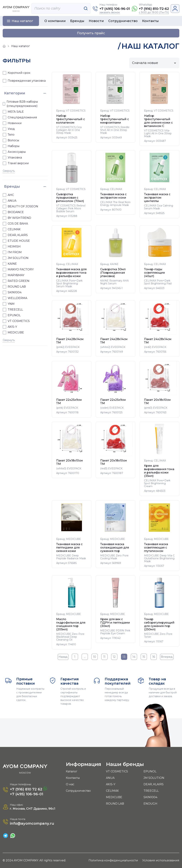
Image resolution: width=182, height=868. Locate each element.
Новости (96, 21)
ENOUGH (150, 804)
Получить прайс (91, 33)
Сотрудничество (123, 21)
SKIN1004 (150, 797)
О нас (70, 784)
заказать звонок (110, 12)
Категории (15, 93)
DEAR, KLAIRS (154, 784)
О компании (55, 21)
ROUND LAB (115, 804)
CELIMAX (112, 791)
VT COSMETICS (117, 771)
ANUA (110, 778)
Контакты (150, 21)
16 (154, 657)
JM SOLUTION (154, 778)
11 (104, 657)
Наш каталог (22, 21)
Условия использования (161, 860)
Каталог (72, 771)
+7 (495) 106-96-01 (115, 9)
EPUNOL (150, 771)
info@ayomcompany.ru (32, 823)
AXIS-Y (111, 784)
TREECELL (151, 791)
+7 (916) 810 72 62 (28, 789)
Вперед (167, 657)
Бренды (77, 21)
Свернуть (9, 171)
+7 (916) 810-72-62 (154, 9)
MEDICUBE (114, 797)
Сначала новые (145, 63)
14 (134, 657)
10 (95, 657)
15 (144, 657)
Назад (63, 657)
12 (114, 657)
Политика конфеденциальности (113, 860)
